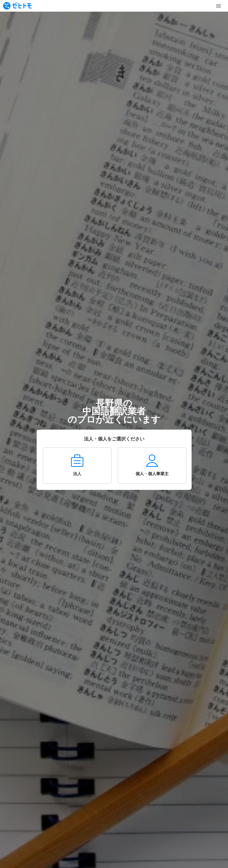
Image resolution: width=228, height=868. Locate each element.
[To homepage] (17, 6)
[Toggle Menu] (218, 6)
